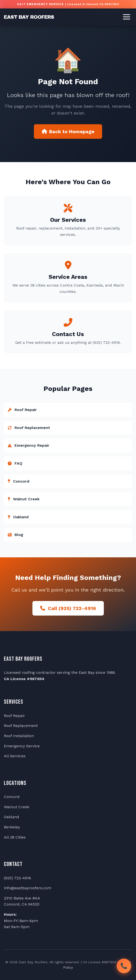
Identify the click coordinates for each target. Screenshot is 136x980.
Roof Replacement (21, 726)
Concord (12, 797)
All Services (15, 756)
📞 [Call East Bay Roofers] (124, 965)
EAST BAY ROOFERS (29, 17)
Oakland (11, 817)
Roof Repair (14, 716)
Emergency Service (22, 746)
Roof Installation (19, 736)
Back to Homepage (68, 132)
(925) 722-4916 (17, 878)
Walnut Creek (17, 807)
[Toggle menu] (127, 17)
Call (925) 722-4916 (68, 608)
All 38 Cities (15, 837)
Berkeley (12, 827)
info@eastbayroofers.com (28, 888)
